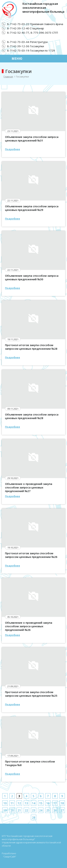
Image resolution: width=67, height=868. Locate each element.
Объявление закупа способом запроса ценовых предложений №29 (32, 208)
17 (55, 803)
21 (19, 810)
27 (62, 810)
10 (5, 803)
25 (48, 810)
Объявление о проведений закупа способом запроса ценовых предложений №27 (29, 487)
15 (41, 803)
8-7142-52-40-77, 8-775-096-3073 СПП (33, 33)
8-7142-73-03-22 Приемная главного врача (35, 24)
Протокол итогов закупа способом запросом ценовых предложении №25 (31, 694)
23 (34, 810)
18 (62, 803)
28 (34, 818)
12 (19, 803)
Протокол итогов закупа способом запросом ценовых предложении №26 (31, 555)
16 (48, 803)
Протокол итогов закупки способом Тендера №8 (30, 763)
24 (41, 810)
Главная (8, 77)
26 (55, 810)
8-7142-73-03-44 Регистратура (27, 42)
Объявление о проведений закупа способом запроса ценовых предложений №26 (29, 626)
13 (26, 803)
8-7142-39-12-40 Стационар (26, 28)
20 (12, 810)
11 (12, 803)
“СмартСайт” (10, 857)
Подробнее (13, 149)
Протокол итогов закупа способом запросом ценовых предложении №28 (31, 347)
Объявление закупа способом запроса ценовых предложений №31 (32, 139)
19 (5, 810)
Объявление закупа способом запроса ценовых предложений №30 (32, 277)
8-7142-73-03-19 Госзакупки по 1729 (31, 50)
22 (26, 810)
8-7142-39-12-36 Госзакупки (26, 46)
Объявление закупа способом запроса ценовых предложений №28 (32, 416)
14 (34, 803)
